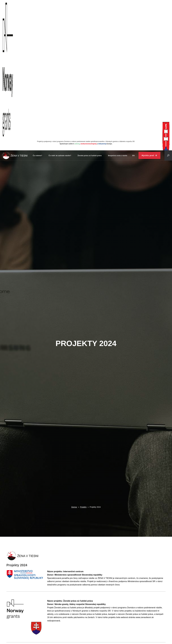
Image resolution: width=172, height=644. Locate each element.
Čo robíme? (37, 156)
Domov (74, 507)
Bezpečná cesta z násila (118, 156)
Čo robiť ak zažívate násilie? (60, 156)
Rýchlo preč (149, 155)
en (133, 156)
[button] (168, 155)
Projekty (83, 507)
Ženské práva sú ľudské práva (90, 156)
